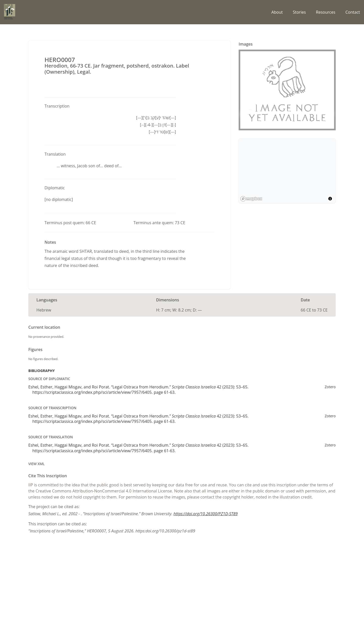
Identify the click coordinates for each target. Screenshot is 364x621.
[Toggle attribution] (330, 199)
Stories (299, 12)
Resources (326, 12)
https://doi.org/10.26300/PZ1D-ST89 (206, 514)
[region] (287, 171)
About (277, 12)
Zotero (330, 387)
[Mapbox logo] (251, 199)
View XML (37, 464)
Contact (353, 12)
